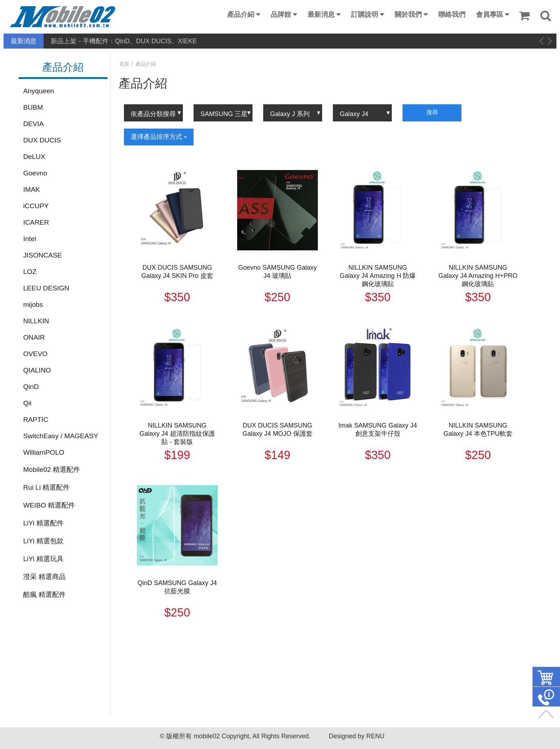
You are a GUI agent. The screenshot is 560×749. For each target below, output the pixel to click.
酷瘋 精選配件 (44, 595)
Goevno (35, 173)
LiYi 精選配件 (43, 523)
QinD (31, 387)
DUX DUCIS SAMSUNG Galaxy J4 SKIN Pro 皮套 (177, 272)
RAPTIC (36, 420)
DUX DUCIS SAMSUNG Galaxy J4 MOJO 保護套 (277, 430)
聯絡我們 (452, 14)
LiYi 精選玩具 (43, 559)
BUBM (33, 107)
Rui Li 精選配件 (46, 487)
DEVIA (34, 124)
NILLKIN (36, 321)
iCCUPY (36, 206)
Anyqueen (39, 91)
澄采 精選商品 (44, 577)
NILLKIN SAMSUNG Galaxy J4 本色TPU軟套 (478, 430)
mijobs (33, 304)
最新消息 (321, 14)
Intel (30, 239)
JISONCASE (43, 255)
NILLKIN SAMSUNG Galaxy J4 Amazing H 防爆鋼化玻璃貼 (378, 276)
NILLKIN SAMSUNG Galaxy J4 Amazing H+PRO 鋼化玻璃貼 (478, 276)
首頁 (124, 64)
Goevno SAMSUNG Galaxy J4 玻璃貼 (277, 272)
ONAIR (34, 337)
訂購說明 (365, 14)
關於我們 (408, 14)
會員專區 (490, 14)
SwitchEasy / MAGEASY (61, 436)
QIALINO (37, 370)
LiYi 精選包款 (43, 541)
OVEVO (35, 354)
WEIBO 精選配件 (49, 505)
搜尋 (432, 112)
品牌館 (281, 14)
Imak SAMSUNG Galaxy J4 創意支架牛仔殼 (378, 430)
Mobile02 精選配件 (52, 470)
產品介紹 (241, 14)
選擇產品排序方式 (159, 137)
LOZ (30, 272)
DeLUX (34, 157)
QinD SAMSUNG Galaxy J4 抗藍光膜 (177, 587)
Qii (27, 403)
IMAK (32, 189)
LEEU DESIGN (46, 288)
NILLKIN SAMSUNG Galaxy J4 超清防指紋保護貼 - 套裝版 (177, 434)
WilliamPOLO (44, 452)
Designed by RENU (356, 736)
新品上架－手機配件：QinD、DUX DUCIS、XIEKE (124, 41)
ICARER (36, 222)
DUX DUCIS (42, 140)
